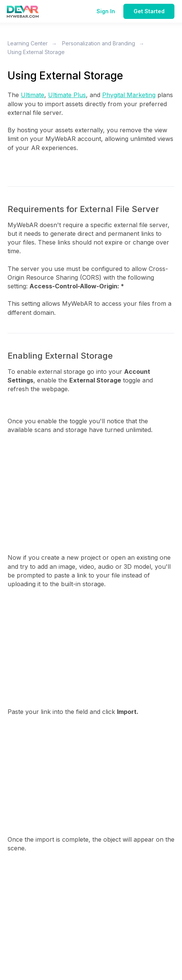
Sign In (106, 11)
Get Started (149, 11)
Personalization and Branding (99, 43)
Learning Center (28, 43)
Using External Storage (36, 52)
